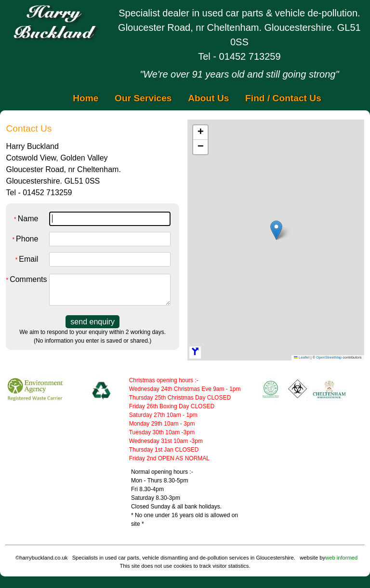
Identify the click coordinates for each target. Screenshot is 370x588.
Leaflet (302, 357)
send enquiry (92, 322)
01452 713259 (250, 56)
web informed (341, 558)
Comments (23, 279)
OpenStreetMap (329, 357)
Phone (25, 239)
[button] (276, 230)
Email (27, 259)
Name (26, 219)
